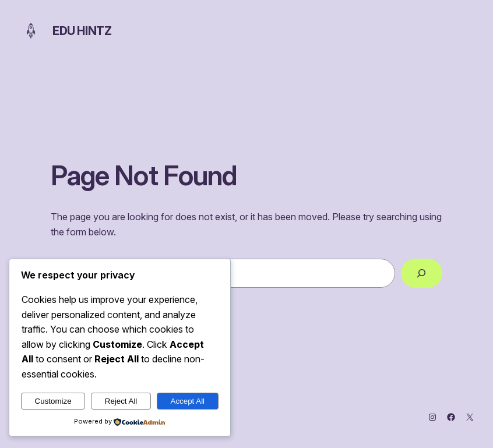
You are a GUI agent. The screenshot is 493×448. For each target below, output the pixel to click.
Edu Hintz (82, 31)
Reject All (121, 401)
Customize (53, 401)
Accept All (188, 401)
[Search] (422, 273)
